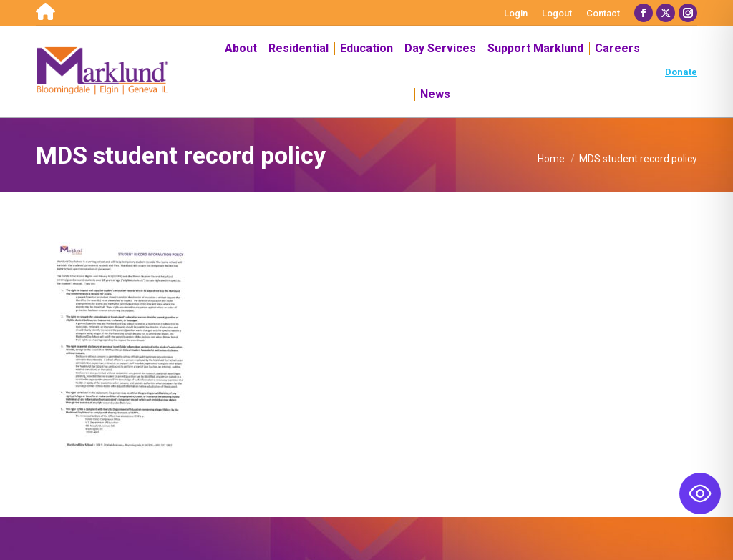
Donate (681, 72)
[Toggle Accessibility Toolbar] (700, 493)
